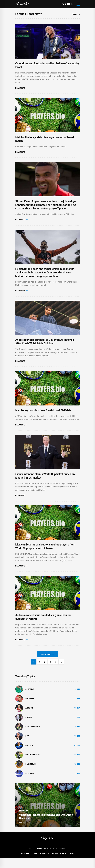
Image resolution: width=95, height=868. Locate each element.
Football (30, 709)
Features (30, 783)
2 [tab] (25, 833)
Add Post (25, 863)
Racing (29, 727)
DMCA (72, 863)
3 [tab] (29, 833)
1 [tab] (21, 833)
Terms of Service (41, 863)
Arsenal (29, 718)
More (76, 14)
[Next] (61, 672)
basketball (31, 774)
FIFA (27, 746)
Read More (21, 89)
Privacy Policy (59, 863)
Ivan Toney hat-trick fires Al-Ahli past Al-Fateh (43, 417)
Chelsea (29, 755)
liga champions (33, 737)
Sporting (30, 699)
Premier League (33, 765)
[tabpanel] (48, 815)
